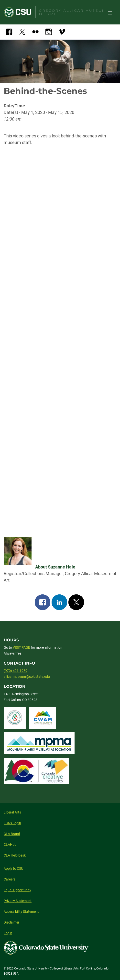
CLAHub (10, 845)
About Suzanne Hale (55, 567)
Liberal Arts (12, 812)
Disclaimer (11, 922)
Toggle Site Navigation (110, 13)
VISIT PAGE (21, 647)
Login (8, 933)
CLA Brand (12, 834)
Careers (10, 879)
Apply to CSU (13, 869)
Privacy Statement (18, 901)
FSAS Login (12, 823)
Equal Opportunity (17, 890)
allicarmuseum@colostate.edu (27, 677)
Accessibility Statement (21, 912)
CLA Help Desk (15, 855)
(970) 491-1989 (16, 671)
